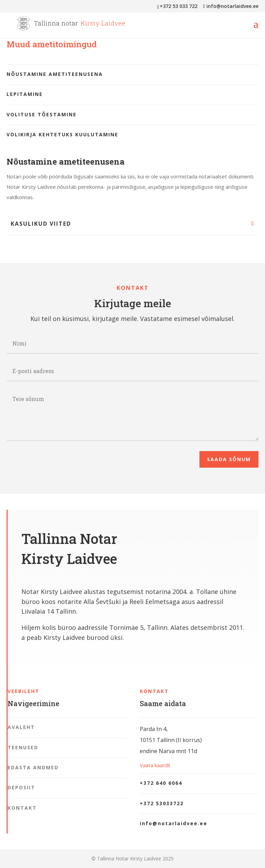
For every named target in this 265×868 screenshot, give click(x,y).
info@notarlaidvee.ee (174, 823)
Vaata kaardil (155, 765)
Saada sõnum (229, 459)
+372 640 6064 (161, 783)
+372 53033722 (162, 803)
